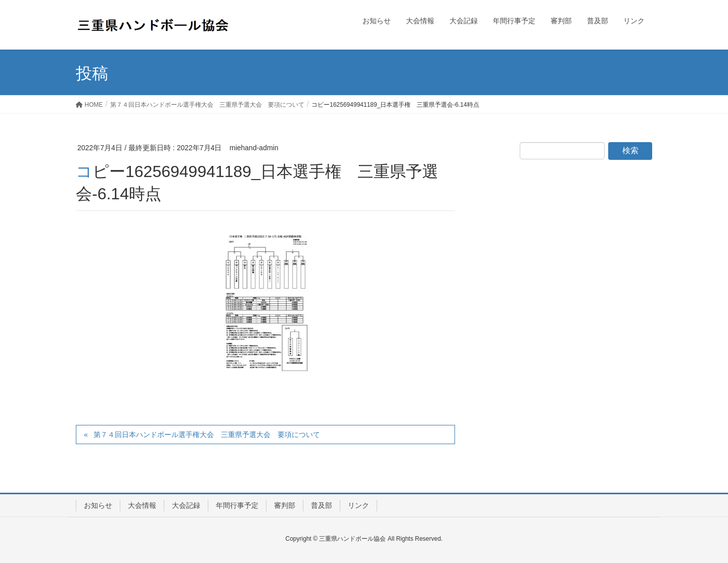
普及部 (322, 505)
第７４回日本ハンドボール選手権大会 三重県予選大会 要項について (207, 435)
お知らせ (98, 505)
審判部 (285, 505)
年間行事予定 (237, 505)
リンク (358, 505)
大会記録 (186, 505)
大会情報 (142, 505)
